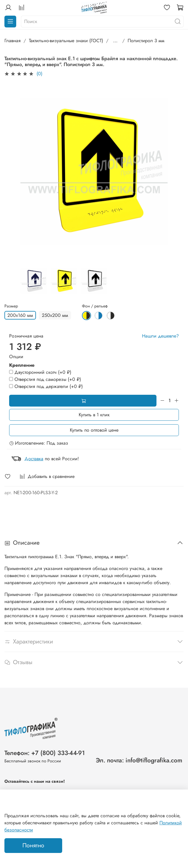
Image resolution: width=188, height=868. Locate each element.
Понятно (33, 845)
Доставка (34, 459)
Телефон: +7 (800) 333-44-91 (45, 753)
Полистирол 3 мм (146, 41)
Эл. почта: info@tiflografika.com (139, 760)
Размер (11, 306)
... (115, 41)
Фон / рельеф (95, 306)
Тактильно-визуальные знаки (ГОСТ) (66, 41)
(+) (40, 372)
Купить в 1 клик (94, 415)
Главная (13, 41)
